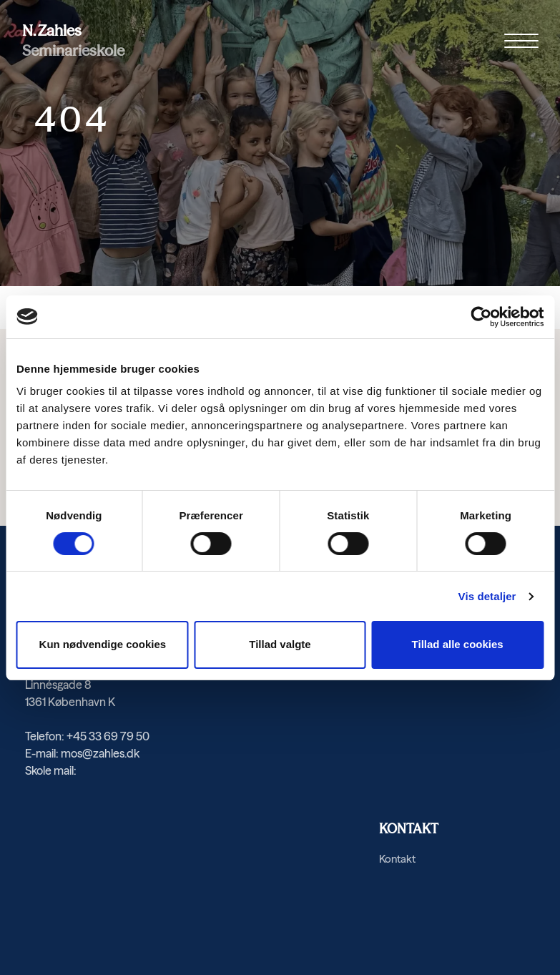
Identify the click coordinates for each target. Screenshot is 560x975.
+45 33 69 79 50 (108, 736)
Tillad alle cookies (458, 644)
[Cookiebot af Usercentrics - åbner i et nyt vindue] (481, 317)
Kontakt (397, 859)
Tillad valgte (280, 644)
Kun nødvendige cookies (103, 644)
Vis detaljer (487, 596)
